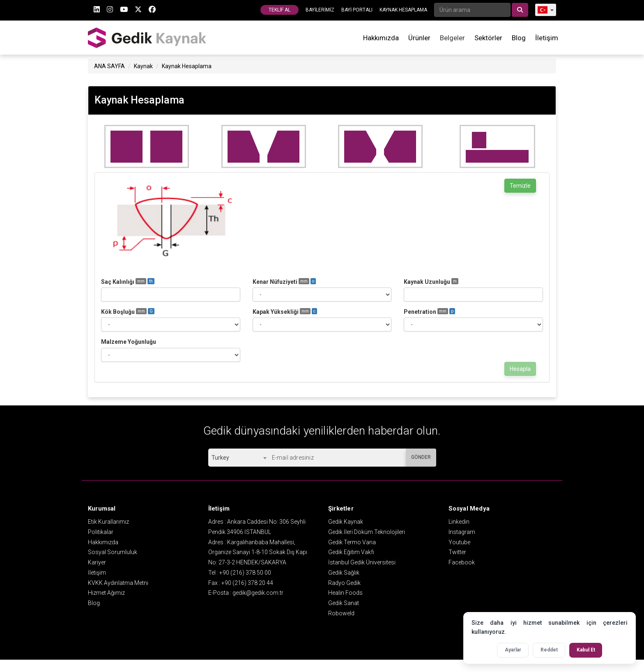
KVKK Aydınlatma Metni (118, 583)
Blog (519, 38)
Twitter (457, 552)
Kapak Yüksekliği (285, 312)
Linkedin (459, 522)
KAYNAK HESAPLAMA (403, 10)
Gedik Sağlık (344, 573)
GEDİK (147, 38)
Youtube (459, 542)
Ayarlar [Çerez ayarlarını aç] (513, 650)
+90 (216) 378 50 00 (245, 573)
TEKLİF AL (279, 10)
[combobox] (239, 458)
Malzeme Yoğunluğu (129, 342)
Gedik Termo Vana (352, 542)
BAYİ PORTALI (357, 10)
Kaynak (143, 66)
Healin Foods (345, 593)
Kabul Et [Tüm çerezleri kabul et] (586, 650)
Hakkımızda (381, 38)
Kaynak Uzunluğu (431, 282)
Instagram (462, 532)
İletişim (547, 38)
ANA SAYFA (109, 66)
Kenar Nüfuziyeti (284, 282)
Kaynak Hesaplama (187, 66)
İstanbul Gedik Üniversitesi (362, 562)
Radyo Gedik (344, 583)
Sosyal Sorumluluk (113, 552)
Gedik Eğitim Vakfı (351, 552)
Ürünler (419, 38)
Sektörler (488, 38)
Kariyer (97, 562)
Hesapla (520, 369)
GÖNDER (421, 457)
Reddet (549, 650)
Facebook (462, 562)
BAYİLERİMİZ (320, 10)
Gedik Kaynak (346, 522)
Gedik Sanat (344, 603)
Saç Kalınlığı (128, 282)
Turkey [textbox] (220, 458)
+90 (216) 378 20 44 (247, 583)
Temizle (520, 186)
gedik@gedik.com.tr (258, 593)
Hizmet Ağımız (106, 593)
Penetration (429, 312)
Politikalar (101, 532)
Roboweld (341, 613)
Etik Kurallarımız (108, 522)
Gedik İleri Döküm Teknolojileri (367, 532)
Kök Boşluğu (128, 312)
